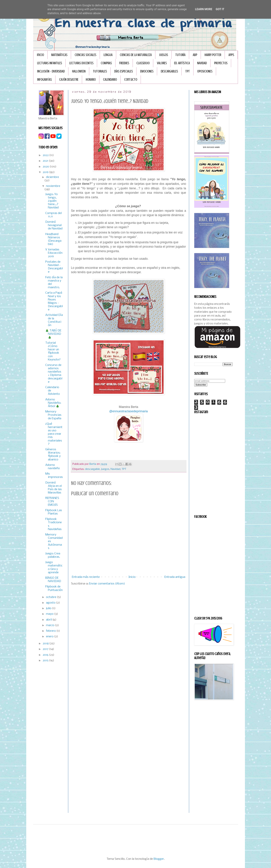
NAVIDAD (202, 63)
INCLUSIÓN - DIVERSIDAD (51, 71)
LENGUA (108, 55)
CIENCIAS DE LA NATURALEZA (136, 55)
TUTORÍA (180, 55)
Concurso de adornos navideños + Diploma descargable (54, 374)
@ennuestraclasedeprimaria (128, 411)
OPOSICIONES (205, 71)
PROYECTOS (221, 63)
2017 (46, 649)
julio (49, 608)
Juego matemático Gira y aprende (54, 567)
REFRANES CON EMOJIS (52, 501)
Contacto (131, 80)
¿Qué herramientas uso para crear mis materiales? (54, 434)
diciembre (52, 177)
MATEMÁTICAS (59, 55)
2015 (46, 661)
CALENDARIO (110, 80)
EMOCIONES (147, 71)
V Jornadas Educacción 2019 (54, 253)
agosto (51, 603)
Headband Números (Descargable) (53, 239)
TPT (188, 71)
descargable (92, 469)
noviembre (53, 186)
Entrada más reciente (86, 577)
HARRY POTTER (213, 55)
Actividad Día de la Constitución (54, 320)
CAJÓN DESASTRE (69, 80)
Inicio (40, 55)
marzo (51, 625)
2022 (46, 155)
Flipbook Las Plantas (54, 512)
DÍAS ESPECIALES (124, 71)
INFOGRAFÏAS (44, 80)
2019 (46, 172)
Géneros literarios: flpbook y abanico (53, 455)
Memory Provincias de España (53, 415)
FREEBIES (124, 63)
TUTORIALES (100, 71)
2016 (46, 655)
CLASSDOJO (143, 63)
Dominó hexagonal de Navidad (54, 225)
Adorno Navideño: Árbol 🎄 (53, 403)
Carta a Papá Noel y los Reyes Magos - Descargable (54, 301)
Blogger (159, 859)
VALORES (162, 63)
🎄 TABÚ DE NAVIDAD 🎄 (53, 334)
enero (50, 637)
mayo (50, 614)
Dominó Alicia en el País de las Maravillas (54, 488)
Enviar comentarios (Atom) (107, 584)
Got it (220, 9)
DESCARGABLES (169, 71)
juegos (105, 469)
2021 (46, 161)
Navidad (115, 469)
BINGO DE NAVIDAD (53, 580)
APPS (231, 55)
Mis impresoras (54, 475)
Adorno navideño (53, 467)
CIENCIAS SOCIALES (85, 55)
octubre (52, 597)
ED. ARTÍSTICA (182, 63)
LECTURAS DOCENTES (81, 63)
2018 (46, 644)
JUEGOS (163, 55)
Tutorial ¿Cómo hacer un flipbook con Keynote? (53, 351)
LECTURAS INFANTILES (50, 63)
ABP (195, 55)
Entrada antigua (175, 577)
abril (49, 620)
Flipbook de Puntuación (54, 588)
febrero (51, 631)
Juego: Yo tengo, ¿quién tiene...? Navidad (52, 201)
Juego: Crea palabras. (53, 555)
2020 (46, 167)
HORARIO (91, 80)
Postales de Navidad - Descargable (54, 267)
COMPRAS (106, 63)
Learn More (204, 9)
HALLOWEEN (79, 71)
